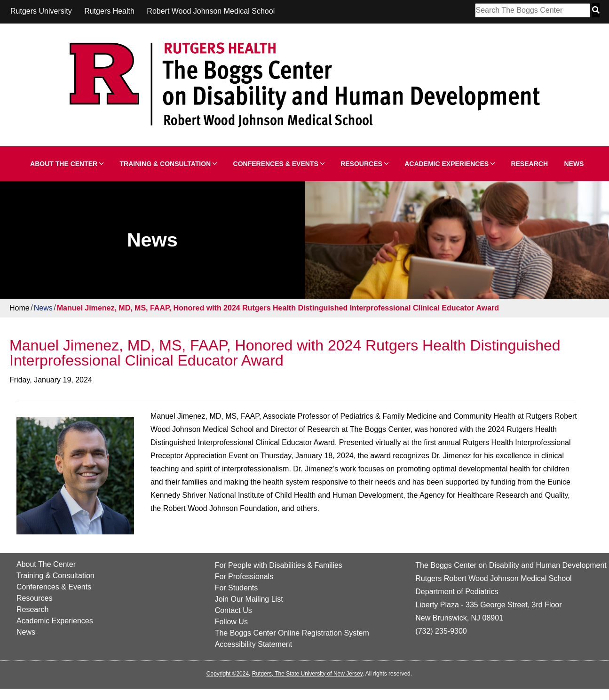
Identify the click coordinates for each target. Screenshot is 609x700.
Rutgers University (41, 11)
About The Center (67, 164)
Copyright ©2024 (228, 674)
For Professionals (244, 577)
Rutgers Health (109, 11)
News (574, 164)
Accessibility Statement (254, 644)
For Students (237, 588)
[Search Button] (596, 10)
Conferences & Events (279, 164)
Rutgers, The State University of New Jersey (307, 674)
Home (20, 308)
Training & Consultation (169, 164)
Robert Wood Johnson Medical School (211, 11)
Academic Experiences (450, 164)
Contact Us (233, 610)
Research (529, 164)
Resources (364, 164)
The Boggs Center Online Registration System (292, 633)
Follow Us (231, 622)
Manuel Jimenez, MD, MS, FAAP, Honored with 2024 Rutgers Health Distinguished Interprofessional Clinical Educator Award (278, 308)
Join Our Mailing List (249, 599)
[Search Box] (533, 10)
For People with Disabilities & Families (279, 565)
